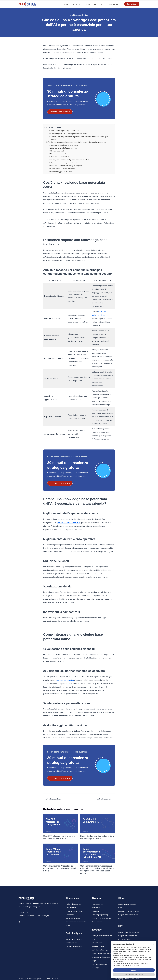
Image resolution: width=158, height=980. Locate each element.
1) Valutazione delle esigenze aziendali (64, 162)
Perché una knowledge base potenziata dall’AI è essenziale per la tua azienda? (77, 142)
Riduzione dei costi (57, 150)
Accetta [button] (134, 970)
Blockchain (96, 905)
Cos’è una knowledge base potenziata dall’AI (64, 130)
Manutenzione (97, 916)
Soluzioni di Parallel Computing (129, 926)
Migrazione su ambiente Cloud (129, 905)
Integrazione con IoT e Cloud (102, 947)
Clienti (87, 4)
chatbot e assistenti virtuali (68, 517)
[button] (132, 4)
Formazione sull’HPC (125, 933)
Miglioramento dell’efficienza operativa (64, 147)
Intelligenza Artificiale (79, 15)
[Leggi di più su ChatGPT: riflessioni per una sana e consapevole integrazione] (61, 818)
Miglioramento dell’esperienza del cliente (64, 144)
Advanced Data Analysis (74, 933)
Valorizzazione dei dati (59, 153)
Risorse (98, 4)
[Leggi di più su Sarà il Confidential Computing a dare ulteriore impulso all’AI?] (98, 818)
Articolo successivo (106, 793)
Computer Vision (72, 936)
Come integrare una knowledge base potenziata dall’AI (68, 159)
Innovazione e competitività (60, 156)
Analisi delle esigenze (73, 899)
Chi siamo (65, 4)
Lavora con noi (112, 4)
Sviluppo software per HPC (128, 929)
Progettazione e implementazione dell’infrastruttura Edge (100, 940)
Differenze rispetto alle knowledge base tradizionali (67, 133)
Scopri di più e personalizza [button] (134, 974)
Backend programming (100, 909)
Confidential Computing (74, 940)
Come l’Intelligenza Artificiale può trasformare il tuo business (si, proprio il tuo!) (60, 863)
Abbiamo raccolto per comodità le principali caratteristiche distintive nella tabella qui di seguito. (79, 138)
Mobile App (96, 902)
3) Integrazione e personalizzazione (63, 167)
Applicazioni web (98, 899)
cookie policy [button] (117, 953)
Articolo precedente (52, 793)
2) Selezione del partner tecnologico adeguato (66, 165)
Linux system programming (102, 912)
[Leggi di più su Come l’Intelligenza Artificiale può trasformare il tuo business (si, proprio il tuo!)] (61, 848)
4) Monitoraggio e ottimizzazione (62, 170)
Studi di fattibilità (72, 902)
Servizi (77, 4)
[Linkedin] (19, 917)
